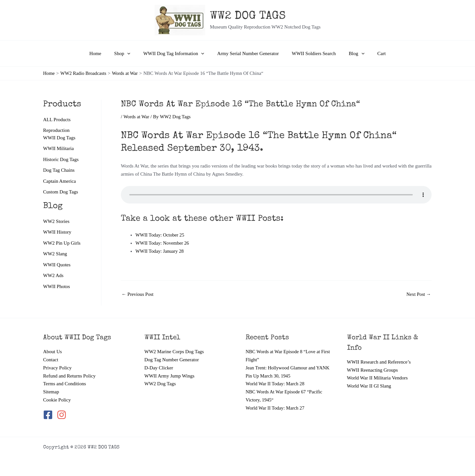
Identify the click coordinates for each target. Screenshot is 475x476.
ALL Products (57, 120)
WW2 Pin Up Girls (62, 244)
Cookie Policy (57, 400)
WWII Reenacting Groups (372, 370)
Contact (51, 360)
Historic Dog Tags (61, 159)
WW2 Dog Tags (160, 384)
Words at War (137, 117)
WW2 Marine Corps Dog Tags (174, 352)
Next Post (418, 294)
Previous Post (138, 294)
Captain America (59, 181)
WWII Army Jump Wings (170, 376)
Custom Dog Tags (61, 192)
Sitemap (51, 392)
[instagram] (62, 415)
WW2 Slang (55, 254)
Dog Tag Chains (59, 170)
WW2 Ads (53, 276)
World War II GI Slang (369, 386)
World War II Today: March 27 (276, 408)
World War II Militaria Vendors (377, 378)
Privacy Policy (57, 368)
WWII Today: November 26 (163, 243)
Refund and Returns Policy (69, 376)
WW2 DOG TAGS (248, 16)
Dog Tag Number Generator (172, 360)
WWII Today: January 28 (160, 251)
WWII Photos (57, 287)
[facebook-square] (49, 415)
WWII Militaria (58, 149)
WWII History (57, 233)
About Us (52, 352)
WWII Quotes (57, 265)
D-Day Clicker (159, 368)
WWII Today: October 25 (160, 235)
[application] (134, 53)
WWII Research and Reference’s (379, 362)
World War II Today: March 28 (276, 384)
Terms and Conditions (64, 384)
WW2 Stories (56, 222)
